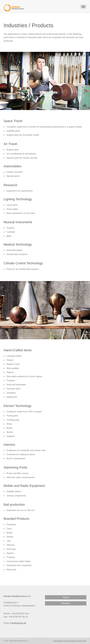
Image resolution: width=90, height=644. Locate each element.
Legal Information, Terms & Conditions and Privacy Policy (70, 641)
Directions (66, 603)
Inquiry (66, 597)
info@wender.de (18, 623)
